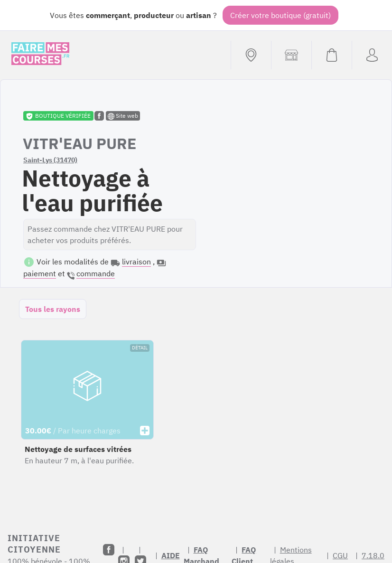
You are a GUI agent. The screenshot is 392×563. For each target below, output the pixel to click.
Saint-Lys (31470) (50, 160)
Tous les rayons (53, 309)
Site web (123, 116)
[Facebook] (109, 550)
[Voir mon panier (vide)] (331, 55)
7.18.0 (373, 555)
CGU (340, 555)
